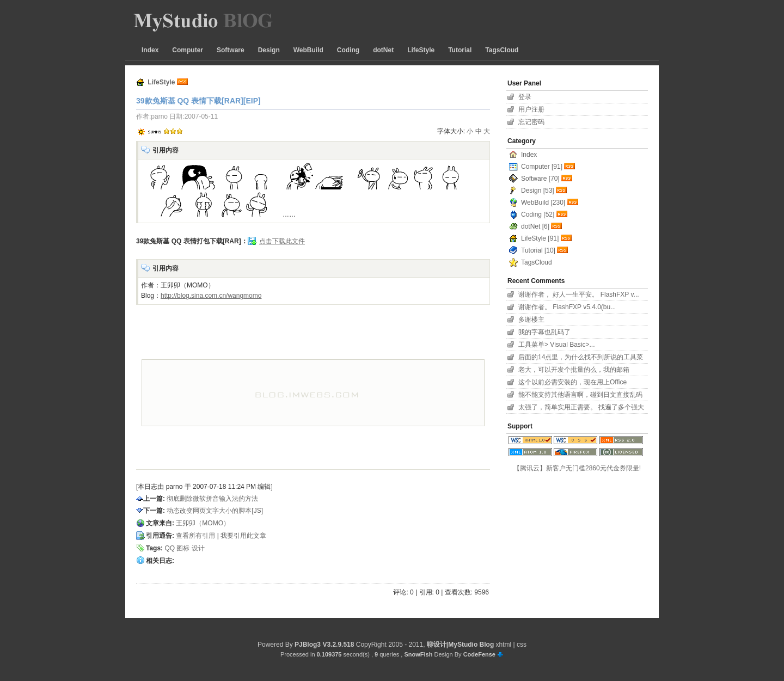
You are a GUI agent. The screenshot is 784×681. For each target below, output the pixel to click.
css (522, 645)
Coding (348, 50)
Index (150, 50)
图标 (183, 548)
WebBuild (308, 50)
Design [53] (538, 191)
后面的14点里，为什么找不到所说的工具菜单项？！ (581, 358)
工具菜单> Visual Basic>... (557, 345)
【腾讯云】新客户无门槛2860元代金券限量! (577, 468)
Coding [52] (538, 214)
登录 (525, 97)
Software (231, 50)
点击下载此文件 (282, 241)
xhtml (504, 645)
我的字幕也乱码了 (544, 332)
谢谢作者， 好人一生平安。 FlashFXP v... (579, 295)
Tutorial (460, 50)
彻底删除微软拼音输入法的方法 (212, 499)
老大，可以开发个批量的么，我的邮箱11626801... (574, 371)
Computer (188, 50)
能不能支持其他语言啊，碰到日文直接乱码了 (580, 396)
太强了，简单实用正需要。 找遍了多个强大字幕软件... (581, 409)
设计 (198, 548)
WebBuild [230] (543, 203)
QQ (170, 548)
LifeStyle (421, 50)
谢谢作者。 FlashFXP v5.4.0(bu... (567, 307)
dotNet (383, 50)
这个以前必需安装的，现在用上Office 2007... (572, 384)
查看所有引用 (195, 536)
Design (269, 50)
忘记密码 (531, 122)
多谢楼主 (531, 320)
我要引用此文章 (243, 536)
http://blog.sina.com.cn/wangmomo (211, 296)
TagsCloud (502, 50)
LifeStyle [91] (540, 238)
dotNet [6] (535, 226)
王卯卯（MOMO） (203, 523)
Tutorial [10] (538, 250)
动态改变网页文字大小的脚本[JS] (215, 511)
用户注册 (531, 109)
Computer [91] (542, 167)
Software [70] (540, 179)
